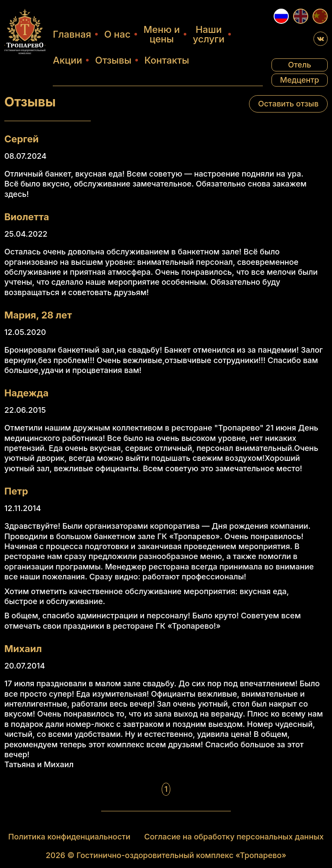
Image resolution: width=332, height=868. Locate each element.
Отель (299, 65)
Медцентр (300, 80)
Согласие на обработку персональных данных (234, 836)
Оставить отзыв (288, 104)
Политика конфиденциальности (69, 836)
